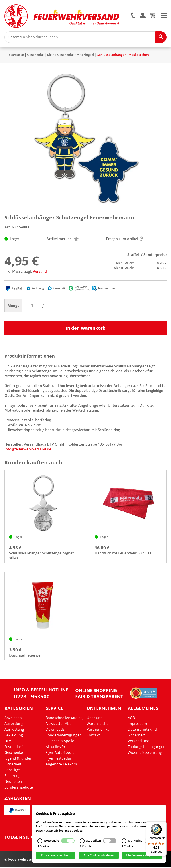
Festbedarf (13, 747)
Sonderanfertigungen (64, 736)
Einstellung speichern (56, 855)
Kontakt (93, 736)
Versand (40, 272)
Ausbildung (14, 724)
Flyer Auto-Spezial (61, 753)
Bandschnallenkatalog (64, 718)
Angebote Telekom (61, 765)
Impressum (137, 724)
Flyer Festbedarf (59, 759)
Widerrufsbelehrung (145, 753)
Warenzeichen (99, 724)
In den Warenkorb (86, 329)
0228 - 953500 (32, 697)
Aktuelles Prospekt (61, 747)
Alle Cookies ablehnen (99, 855)
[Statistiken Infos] (82, 841)
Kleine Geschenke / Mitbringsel (70, 55)
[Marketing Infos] (124, 841)
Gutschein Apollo (60, 742)
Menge (13, 306)
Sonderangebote (19, 788)
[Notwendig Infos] (40, 841)
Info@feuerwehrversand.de (28, 450)
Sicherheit (13, 765)
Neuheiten (13, 782)
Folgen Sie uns (22, 838)
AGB (131, 718)
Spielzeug (12, 776)
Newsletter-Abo (59, 724)
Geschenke (35, 55)
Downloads (55, 730)
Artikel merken (63, 239)
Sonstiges (13, 771)
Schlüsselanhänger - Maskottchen (123, 55)
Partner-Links (98, 730)
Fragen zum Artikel (124, 239)
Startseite (16, 55)
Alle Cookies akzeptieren (142, 855)
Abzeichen (13, 718)
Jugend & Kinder (18, 759)
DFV (8, 742)
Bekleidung (14, 736)
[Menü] (164, 824)
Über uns (94, 718)
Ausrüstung (14, 730)
